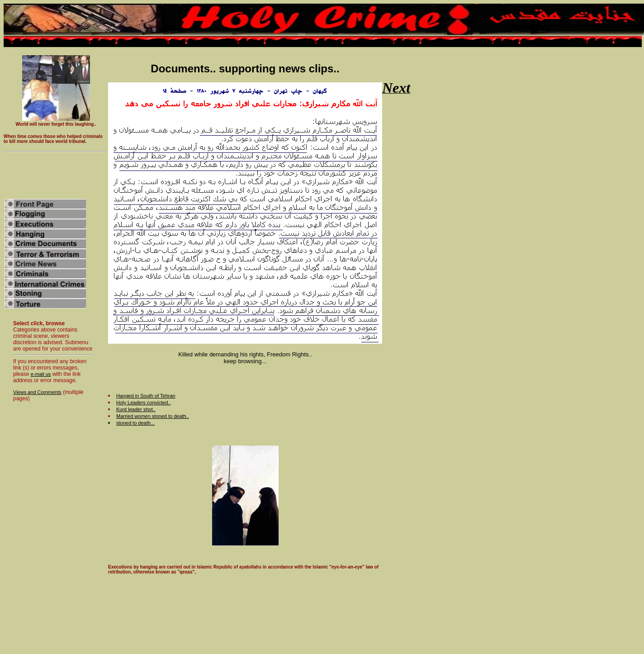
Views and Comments (37, 392)
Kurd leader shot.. (136, 409)
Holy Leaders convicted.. (143, 403)
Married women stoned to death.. (153, 416)
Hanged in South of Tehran (146, 396)
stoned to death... (135, 423)
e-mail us (41, 374)
